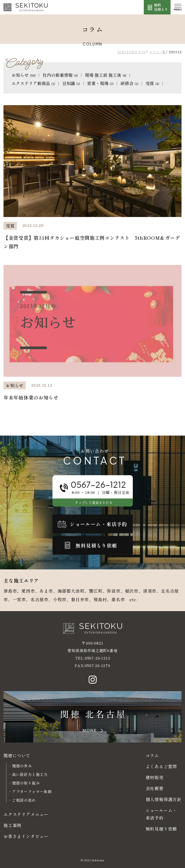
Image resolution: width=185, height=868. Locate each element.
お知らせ (24, 75)
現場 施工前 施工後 (106, 75)
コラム (152, 755)
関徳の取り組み (26, 783)
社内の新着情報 (60, 75)
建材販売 (155, 777)
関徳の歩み (22, 766)
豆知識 (71, 83)
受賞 (152, 83)
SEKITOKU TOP (132, 52)
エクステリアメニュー (26, 814)
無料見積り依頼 (161, 829)
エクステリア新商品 (33, 83)
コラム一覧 (157, 52)
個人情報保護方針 (164, 799)
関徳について (17, 755)
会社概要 (155, 788)
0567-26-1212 (98, 658)
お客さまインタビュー (26, 836)
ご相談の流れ (24, 800)
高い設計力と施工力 (30, 774)
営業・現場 (100, 83)
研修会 (129, 83)
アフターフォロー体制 (32, 791)
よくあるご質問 (161, 766)
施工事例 (12, 825)
